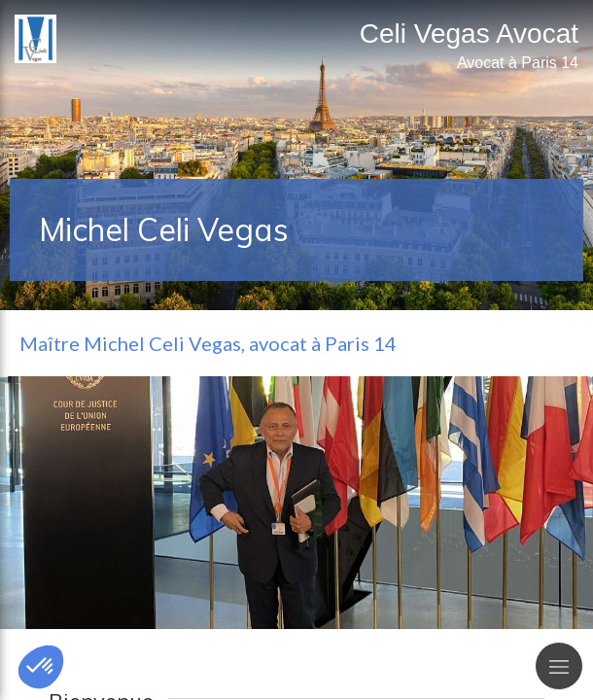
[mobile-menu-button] (559, 666)
